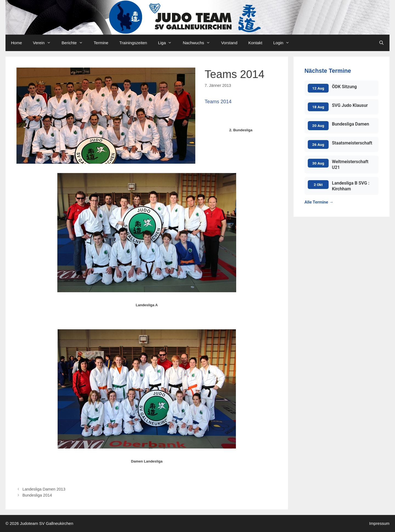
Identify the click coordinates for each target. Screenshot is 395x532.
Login (284, 43)
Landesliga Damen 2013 (44, 489)
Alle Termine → (319, 202)
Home (16, 43)
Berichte (75, 43)
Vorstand (229, 43)
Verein (45, 43)
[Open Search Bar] (381, 43)
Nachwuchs (199, 43)
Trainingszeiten (133, 43)
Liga (168, 43)
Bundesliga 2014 (37, 495)
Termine (101, 43)
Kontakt (255, 43)
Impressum (379, 523)
